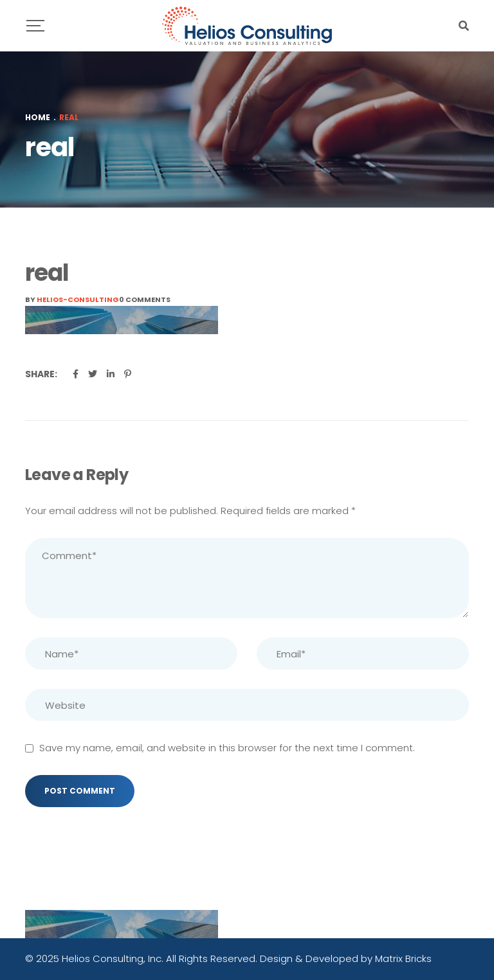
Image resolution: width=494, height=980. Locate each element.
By (72, 299)
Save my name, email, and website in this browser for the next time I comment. (227, 748)
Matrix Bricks (403, 958)
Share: (41, 374)
